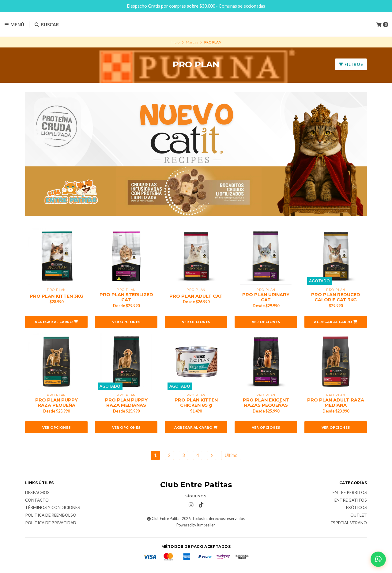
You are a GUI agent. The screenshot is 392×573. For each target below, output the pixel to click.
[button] (56, 322)
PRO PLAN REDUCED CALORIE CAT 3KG (336, 297)
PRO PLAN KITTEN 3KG (57, 296)
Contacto (37, 500)
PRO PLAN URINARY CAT (266, 297)
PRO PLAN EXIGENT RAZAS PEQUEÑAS (266, 403)
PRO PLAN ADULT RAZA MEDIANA (336, 403)
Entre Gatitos (351, 500)
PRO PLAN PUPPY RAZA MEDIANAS (126, 403)
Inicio (175, 42)
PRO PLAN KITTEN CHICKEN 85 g (196, 403)
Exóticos (356, 508)
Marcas (192, 42)
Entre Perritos (350, 493)
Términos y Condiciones (53, 508)
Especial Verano (349, 523)
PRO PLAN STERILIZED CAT (126, 297)
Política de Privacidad (51, 523)
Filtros (351, 64)
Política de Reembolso (51, 515)
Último (231, 455)
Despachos (37, 493)
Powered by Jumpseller (196, 525)
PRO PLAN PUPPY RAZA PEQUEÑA (57, 403)
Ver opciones (126, 322)
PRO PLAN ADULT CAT (196, 296)
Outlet (359, 515)
